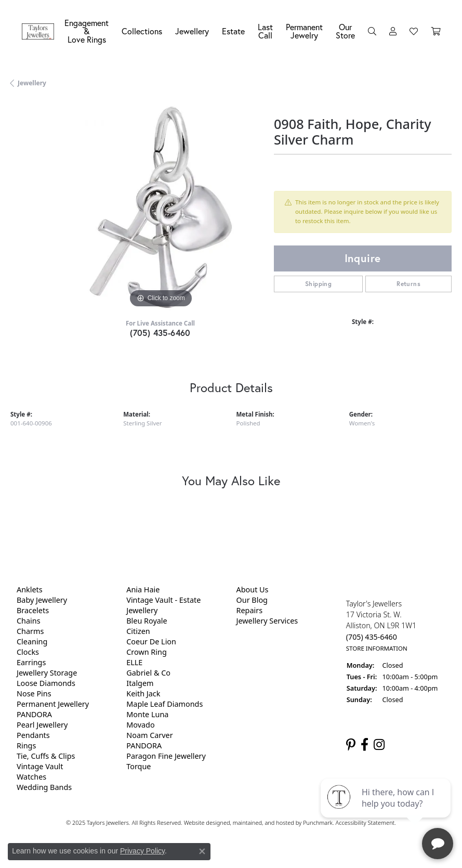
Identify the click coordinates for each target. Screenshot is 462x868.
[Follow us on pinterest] (351, 745)
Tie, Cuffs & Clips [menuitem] (46, 756)
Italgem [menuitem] (140, 683)
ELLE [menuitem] (134, 662)
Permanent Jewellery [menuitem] (53, 704)
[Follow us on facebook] (365, 745)
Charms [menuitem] (30, 631)
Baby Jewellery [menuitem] (42, 600)
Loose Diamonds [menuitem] (46, 683)
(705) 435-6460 (160, 333)
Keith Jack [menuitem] (143, 694)
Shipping (318, 284)
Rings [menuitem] (26, 746)
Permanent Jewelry (304, 31)
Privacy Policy (142, 851)
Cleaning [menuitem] (32, 642)
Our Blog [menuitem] (252, 600)
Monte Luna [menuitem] (147, 714)
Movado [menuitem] (140, 725)
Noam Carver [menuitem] (149, 735)
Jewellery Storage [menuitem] (47, 673)
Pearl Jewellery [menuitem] (42, 725)
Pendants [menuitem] (33, 735)
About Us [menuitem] (253, 590)
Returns (408, 284)
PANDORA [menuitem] (34, 714)
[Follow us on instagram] (379, 745)
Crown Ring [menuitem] (147, 652)
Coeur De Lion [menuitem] (151, 642)
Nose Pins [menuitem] (34, 694)
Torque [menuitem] (138, 766)
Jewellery (192, 31)
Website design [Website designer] (204, 822)
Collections (142, 31)
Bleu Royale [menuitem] (147, 621)
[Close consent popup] (202, 851)
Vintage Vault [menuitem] (40, 766)
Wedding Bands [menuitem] (44, 787)
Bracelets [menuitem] (33, 610)
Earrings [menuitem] (31, 662)
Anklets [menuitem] (30, 590)
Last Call (265, 31)
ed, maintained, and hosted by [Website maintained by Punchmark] (263, 822)
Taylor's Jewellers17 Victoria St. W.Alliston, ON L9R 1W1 (381, 626)
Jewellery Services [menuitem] (267, 621)
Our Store (345, 31)
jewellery (32, 83)
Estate (233, 31)
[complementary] (387, 811)
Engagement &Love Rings (87, 31)
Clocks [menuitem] (28, 652)
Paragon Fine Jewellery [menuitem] (166, 756)
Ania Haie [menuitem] (143, 590)
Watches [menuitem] (31, 777)
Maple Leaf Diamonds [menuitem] (164, 704)
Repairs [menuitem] (250, 610)
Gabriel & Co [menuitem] (148, 673)
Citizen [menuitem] (138, 631)
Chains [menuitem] (29, 621)
